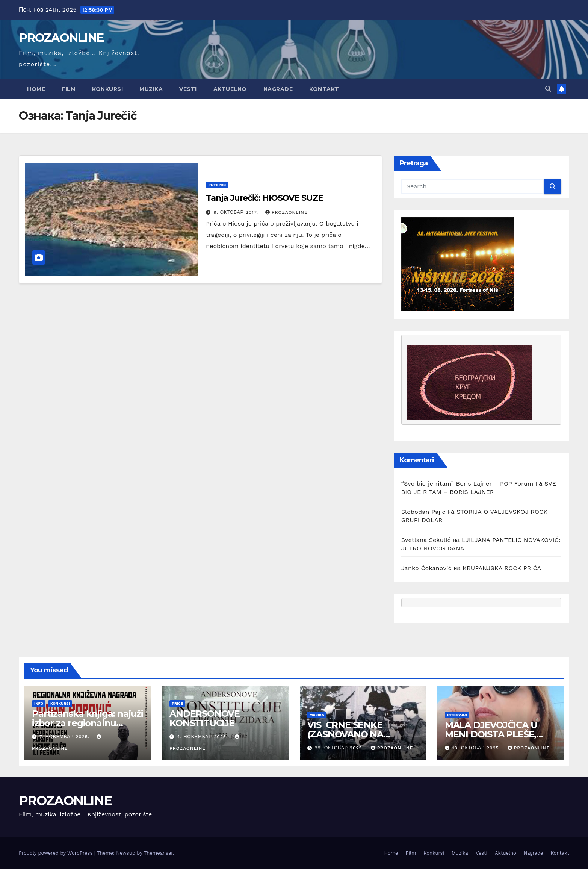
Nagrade (278, 89)
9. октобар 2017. (237, 212)
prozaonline (286, 212)
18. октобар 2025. (477, 748)
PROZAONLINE (61, 38)
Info (39, 703)
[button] (548, 89)
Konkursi (107, 89)
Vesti (188, 89)
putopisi (217, 185)
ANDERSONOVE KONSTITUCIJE (206, 718)
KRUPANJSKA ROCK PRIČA (502, 568)
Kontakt (324, 89)
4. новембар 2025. (203, 737)
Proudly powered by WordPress (57, 853)
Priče (177, 703)
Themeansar (158, 853)
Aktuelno (230, 89)
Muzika (151, 89)
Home (36, 89)
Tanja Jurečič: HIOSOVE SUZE (264, 198)
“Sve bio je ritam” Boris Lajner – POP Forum (467, 484)
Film (69, 89)
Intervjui (457, 715)
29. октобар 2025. (340, 748)
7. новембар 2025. (65, 737)
